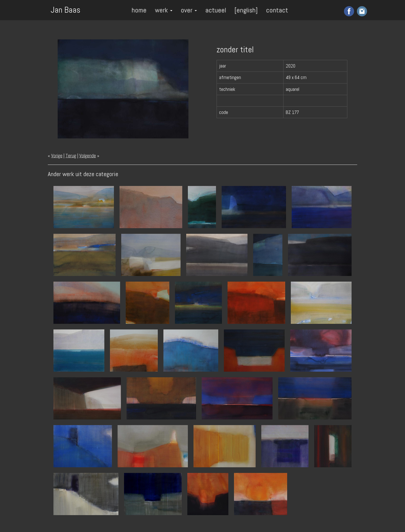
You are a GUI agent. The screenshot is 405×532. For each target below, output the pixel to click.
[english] (246, 10)
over (189, 10)
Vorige (57, 156)
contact (277, 10)
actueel (216, 10)
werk (164, 10)
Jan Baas (66, 9)
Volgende (88, 156)
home (139, 10)
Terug (71, 156)
